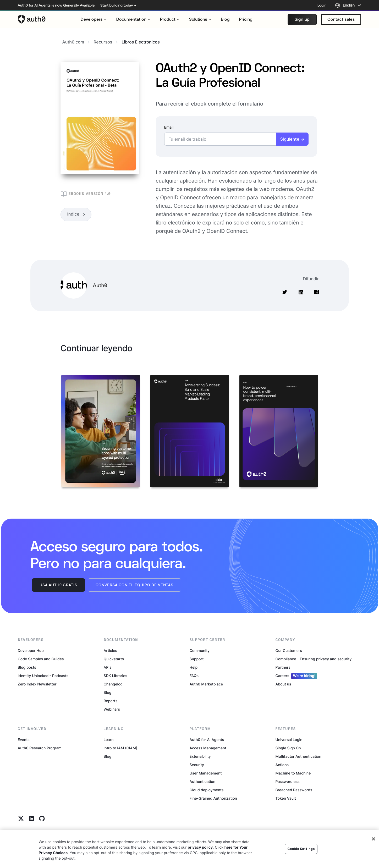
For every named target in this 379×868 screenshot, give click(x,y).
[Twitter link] (21, 818)
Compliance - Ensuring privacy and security (314, 659)
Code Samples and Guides (41, 659)
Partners (283, 668)
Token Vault (286, 798)
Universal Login (289, 740)
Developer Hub (31, 651)
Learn (109, 740)
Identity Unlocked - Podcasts (43, 676)
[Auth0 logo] (32, 19)
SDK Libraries (116, 676)
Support (197, 659)
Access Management (208, 748)
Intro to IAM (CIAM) (121, 748)
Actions (282, 765)
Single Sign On (288, 748)
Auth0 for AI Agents (207, 740)
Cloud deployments (207, 790)
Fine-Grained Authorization (213, 798)
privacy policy (200, 847)
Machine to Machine (293, 773)
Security (197, 765)
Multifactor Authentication (298, 757)
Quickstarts (114, 659)
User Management (206, 773)
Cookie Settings (301, 849)
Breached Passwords (294, 790)
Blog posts (27, 668)
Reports (111, 701)
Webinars (112, 709)
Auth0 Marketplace (206, 684)
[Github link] (42, 818)
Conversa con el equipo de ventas (134, 585)
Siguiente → (292, 139)
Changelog (113, 684)
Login (322, 5)
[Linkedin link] (31, 818)
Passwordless (288, 782)
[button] (302, 20)
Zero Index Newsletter (37, 684)
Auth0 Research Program (40, 748)
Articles (110, 651)
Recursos (106, 42)
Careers (296, 676)
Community (200, 651)
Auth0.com (76, 42)
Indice (73, 214)
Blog (108, 693)
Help (194, 668)
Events (24, 740)
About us (283, 684)
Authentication (203, 782)
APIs (108, 668)
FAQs (194, 676)
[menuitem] (94, 19)
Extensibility (200, 757)
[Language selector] (348, 5)
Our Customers (289, 651)
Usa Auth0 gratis (58, 585)
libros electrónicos (141, 42)
